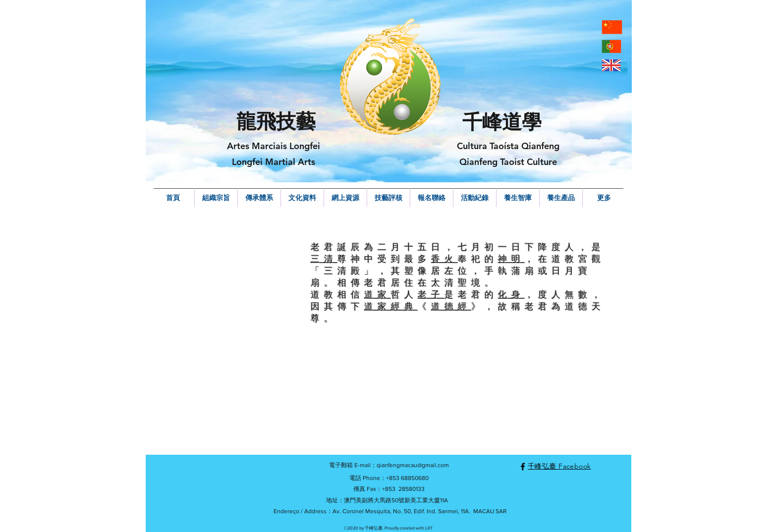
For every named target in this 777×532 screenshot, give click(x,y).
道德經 (451, 306)
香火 (444, 259)
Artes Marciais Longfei (274, 146)
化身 (511, 294)
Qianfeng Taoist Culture (508, 162)
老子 (431, 294)
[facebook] (523, 467)
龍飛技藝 (276, 122)
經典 (404, 306)
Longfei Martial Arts (274, 162)
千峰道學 (502, 122)
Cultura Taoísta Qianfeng (508, 146)
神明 (511, 259)
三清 (324, 259)
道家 (378, 294)
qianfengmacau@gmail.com (413, 465)
